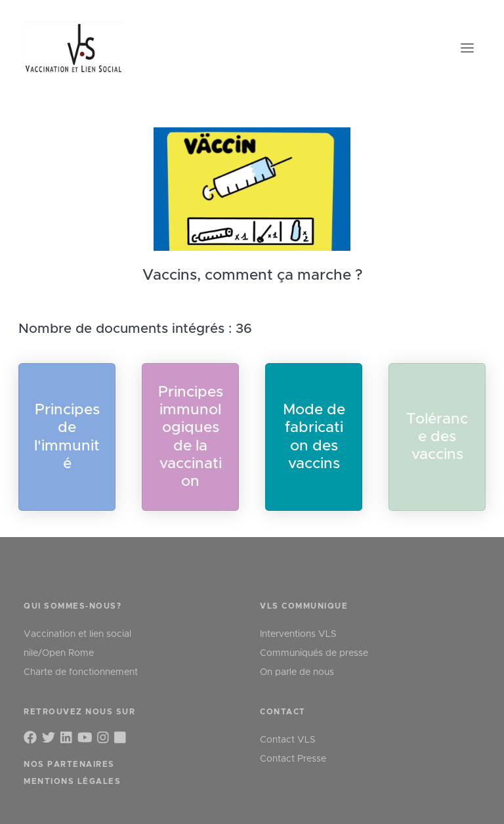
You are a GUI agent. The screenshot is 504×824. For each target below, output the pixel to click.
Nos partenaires (69, 764)
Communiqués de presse (314, 653)
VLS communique (304, 606)
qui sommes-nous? (73, 606)
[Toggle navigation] (467, 48)
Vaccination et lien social (77, 634)
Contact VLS (288, 740)
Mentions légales (72, 781)
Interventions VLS (298, 634)
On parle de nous (297, 672)
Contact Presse (293, 759)
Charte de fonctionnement (81, 672)
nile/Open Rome (59, 653)
